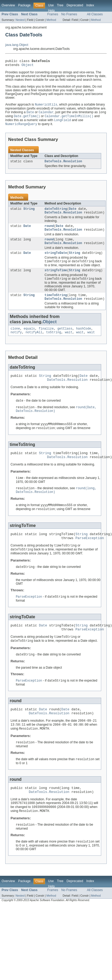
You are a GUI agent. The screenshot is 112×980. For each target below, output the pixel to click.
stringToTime (56, 278)
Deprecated (75, 5)
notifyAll (34, 342)
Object (28, 66)
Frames (53, 14)
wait (69, 342)
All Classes (95, 14)
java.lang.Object (17, 45)
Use (51, 5)
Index (90, 5)
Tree (60, 5)
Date (73, 213)
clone (15, 338)
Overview (8, 5)
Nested (20, 20)
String (29, 213)
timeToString (56, 304)
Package (24, 5)
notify (16, 342)
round (49, 231)
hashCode (84, 338)
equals (29, 338)
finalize (46, 338)
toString (54, 342)
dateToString (56, 213)
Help (51, 11)
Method (51, 20)
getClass (65, 338)
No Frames (69, 14)
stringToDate (56, 260)
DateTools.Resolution (63, 165)
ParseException (90, 556)
